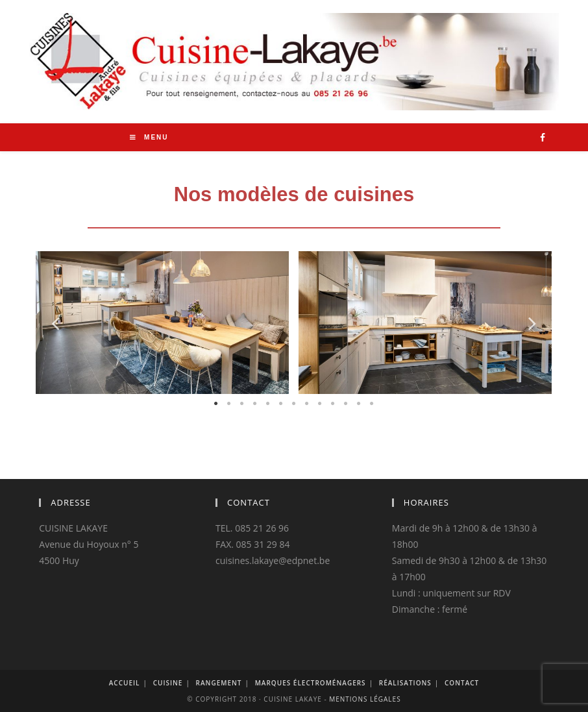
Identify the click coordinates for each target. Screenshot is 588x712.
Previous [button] (55, 322)
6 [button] (281, 404)
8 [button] (307, 404)
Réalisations (405, 683)
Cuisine (168, 683)
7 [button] (294, 404)
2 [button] (229, 404)
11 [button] (346, 404)
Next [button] (533, 322)
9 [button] (320, 404)
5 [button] (268, 404)
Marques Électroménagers (311, 683)
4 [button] (255, 404)
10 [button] (333, 404)
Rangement (219, 683)
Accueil (125, 683)
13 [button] (372, 404)
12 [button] (359, 404)
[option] (157, 322)
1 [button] (216, 404)
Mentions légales (365, 699)
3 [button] (242, 404)
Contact (462, 683)
